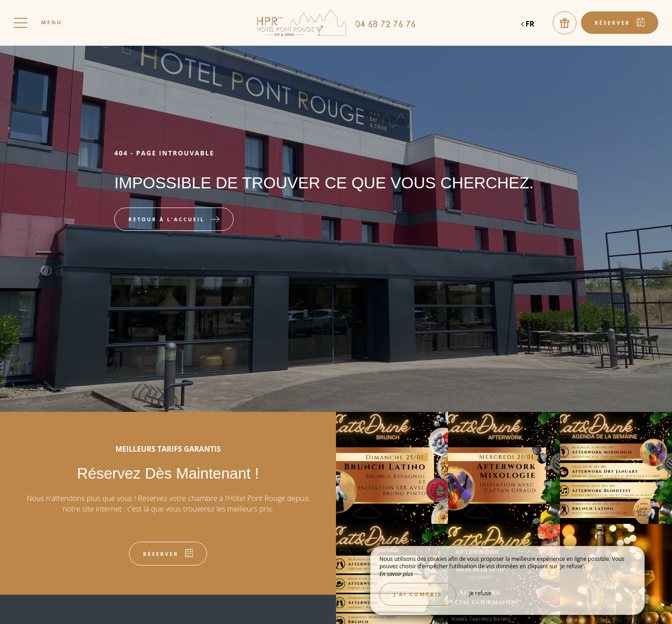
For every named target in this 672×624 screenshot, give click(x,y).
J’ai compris (418, 594)
